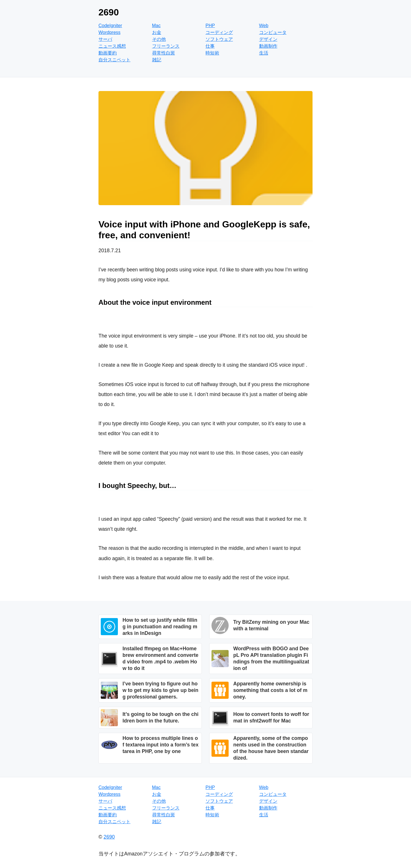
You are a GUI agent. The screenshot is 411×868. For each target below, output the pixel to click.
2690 (109, 12)
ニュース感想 (112, 46)
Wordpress (109, 32)
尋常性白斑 (164, 53)
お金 (157, 32)
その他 (159, 39)
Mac (156, 26)
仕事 (210, 46)
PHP (210, 26)
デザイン (268, 39)
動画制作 (268, 46)
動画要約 (108, 53)
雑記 (157, 60)
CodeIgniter (110, 26)
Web (264, 26)
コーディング (219, 32)
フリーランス (166, 46)
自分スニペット (114, 60)
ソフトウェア (219, 39)
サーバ (105, 39)
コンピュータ (273, 32)
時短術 (212, 53)
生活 (264, 53)
